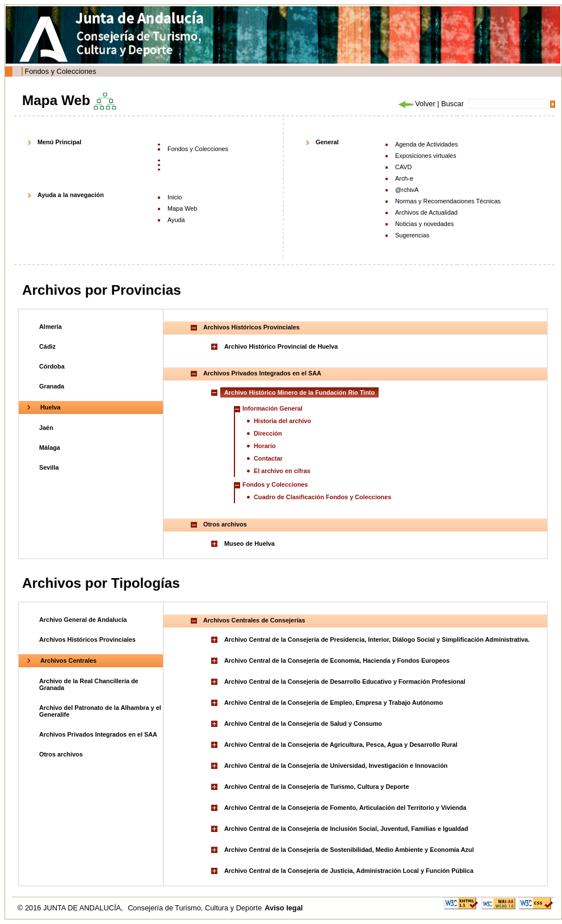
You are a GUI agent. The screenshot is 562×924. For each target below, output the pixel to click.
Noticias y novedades (424, 224)
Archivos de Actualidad (426, 212)
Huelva (51, 407)
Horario (265, 446)
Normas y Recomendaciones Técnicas (448, 201)
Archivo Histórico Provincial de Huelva (281, 346)
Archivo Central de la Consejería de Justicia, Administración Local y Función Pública (349, 871)
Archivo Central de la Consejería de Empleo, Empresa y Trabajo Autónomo (334, 703)
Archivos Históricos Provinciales (87, 639)
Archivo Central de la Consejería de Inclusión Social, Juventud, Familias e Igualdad (346, 829)
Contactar (268, 458)
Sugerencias (412, 235)
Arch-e (404, 178)
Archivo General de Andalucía (83, 620)
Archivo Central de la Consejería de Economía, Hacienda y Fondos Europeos (337, 660)
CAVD (403, 167)
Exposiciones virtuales (426, 156)
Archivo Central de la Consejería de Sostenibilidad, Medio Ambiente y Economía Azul (349, 850)
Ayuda (176, 220)
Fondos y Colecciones (60, 71)
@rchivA (407, 190)
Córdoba (52, 366)
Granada (52, 386)
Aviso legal (284, 908)
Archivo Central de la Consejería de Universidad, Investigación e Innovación (336, 766)
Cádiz (47, 346)
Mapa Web (182, 208)
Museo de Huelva (249, 543)
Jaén (46, 428)
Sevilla (49, 467)
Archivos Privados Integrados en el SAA (98, 734)
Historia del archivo (282, 421)
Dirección (268, 433)
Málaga (50, 448)
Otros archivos (61, 754)
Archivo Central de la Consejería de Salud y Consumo (303, 724)
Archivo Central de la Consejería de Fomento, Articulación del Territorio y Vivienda (345, 808)
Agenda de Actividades (427, 144)
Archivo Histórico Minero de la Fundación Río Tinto (299, 392)
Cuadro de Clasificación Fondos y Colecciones (322, 497)
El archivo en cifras (282, 471)
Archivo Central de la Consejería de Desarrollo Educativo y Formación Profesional (345, 681)
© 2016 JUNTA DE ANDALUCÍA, (71, 908)
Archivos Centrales (68, 660)
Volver (416, 104)
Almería (51, 327)
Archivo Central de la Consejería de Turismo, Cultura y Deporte (317, 787)
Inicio (175, 197)
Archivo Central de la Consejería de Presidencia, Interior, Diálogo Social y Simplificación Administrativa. (377, 639)
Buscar (452, 104)
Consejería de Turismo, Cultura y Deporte (195, 908)
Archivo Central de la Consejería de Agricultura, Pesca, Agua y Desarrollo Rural (341, 745)
